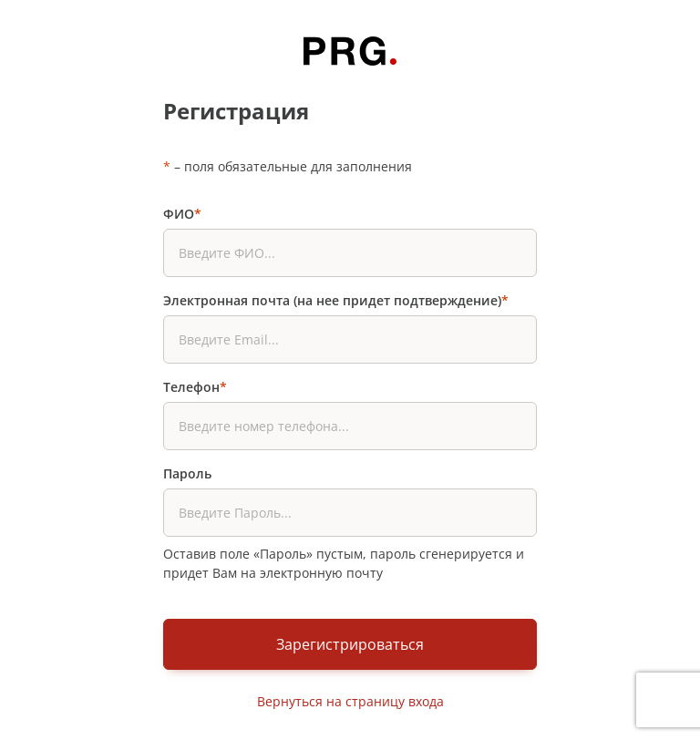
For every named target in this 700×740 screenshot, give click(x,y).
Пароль (187, 473)
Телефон (195, 387)
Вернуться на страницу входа (350, 701)
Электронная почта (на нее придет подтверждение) (336, 300)
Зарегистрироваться (350, 644)
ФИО (182, 214)
